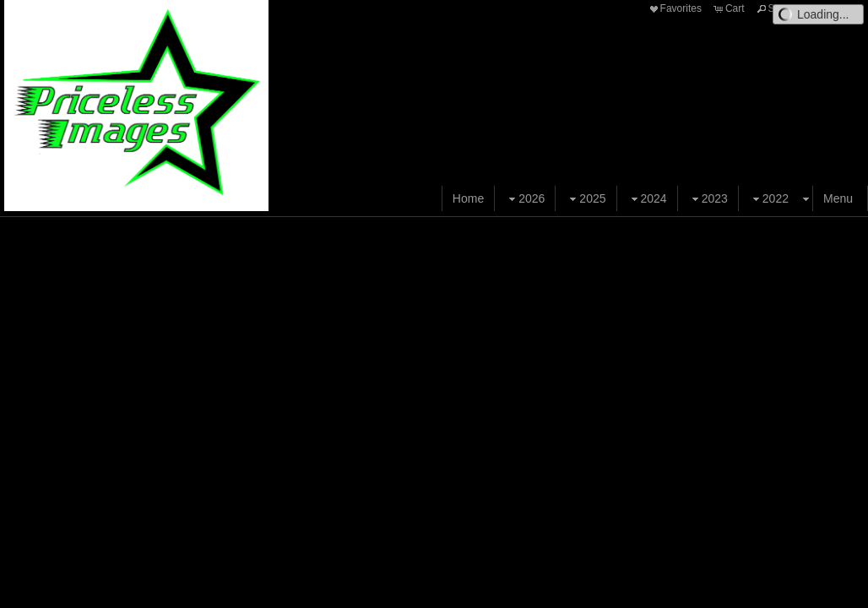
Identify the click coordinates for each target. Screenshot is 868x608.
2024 (647, 199)
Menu (838, 198)
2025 (586, 199)
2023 (708, 199)
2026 (525, 199)
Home (468, 198)
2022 (769, 199)
